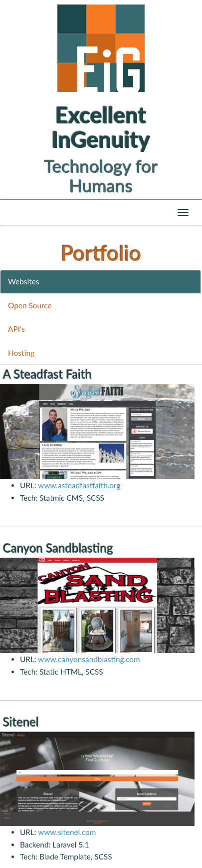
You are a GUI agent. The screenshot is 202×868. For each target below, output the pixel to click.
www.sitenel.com (67, 832)
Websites (23, 281)
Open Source (30, 305)
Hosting (21, 353)
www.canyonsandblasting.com (89, 659)
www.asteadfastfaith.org (79, 485)
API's (16, 329)
